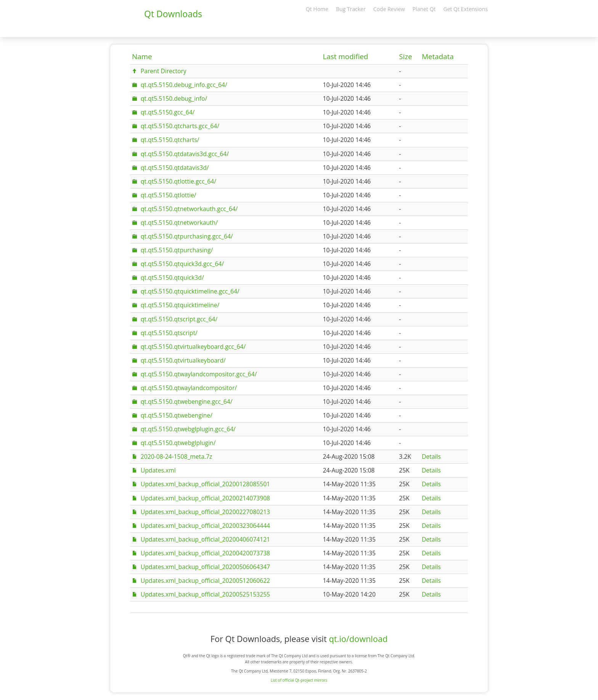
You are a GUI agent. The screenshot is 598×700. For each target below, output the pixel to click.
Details (431, 456)
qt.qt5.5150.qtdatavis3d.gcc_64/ (185, 154)
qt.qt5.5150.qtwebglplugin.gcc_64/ (188, 429)
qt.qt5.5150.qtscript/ (169, 333)
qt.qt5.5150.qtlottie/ (169, 195)
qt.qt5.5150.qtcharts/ (170, 140)
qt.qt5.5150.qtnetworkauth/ (179, 223)
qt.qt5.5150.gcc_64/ (168, 112)
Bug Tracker (351, 9)
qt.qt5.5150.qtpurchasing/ (177, 250)
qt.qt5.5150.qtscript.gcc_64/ (179, 319)
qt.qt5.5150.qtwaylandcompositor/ (189, 388)
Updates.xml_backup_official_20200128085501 (205, 484)
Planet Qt (424, 9)
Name (142, 56)
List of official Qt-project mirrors (299, 680)
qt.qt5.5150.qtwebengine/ (177, 415)
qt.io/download (358, 639)
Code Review (389, 9)
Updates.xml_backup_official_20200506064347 (205, 567)
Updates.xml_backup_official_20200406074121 (205, 539)
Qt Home (317, 9)
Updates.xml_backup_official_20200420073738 (205, 553)
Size (405, 56)
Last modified (345, 56)
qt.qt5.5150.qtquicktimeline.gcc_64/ (190, 291)
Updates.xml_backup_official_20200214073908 (205, 498)
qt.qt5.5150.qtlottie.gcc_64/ (178, 181)
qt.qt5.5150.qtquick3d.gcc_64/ (182, 264)
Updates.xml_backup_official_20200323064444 (205, 526)
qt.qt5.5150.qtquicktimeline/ (180, 305)
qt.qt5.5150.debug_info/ (174, 98)
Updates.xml (158, 470)
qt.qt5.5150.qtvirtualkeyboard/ (183, 360)
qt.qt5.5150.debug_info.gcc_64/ (184, 85)
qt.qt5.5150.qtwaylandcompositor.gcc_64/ (199, 374)
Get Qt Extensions (465, 9)
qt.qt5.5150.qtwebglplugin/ (178, 443)
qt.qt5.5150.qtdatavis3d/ (175, 168)
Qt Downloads (173, 14)
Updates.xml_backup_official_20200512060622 (205, 581)
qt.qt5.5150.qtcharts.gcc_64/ (180, 126)
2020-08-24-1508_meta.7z (177, 456)
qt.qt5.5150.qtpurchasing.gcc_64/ (187, 236)
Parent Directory (164, 71)
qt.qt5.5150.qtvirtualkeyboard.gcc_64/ (193, 347)
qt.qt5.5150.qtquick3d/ (172, 277)
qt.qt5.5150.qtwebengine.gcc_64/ (187, 402)
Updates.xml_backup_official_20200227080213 (205, 512)
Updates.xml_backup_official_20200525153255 (205, 594)
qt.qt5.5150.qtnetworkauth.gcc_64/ (189, 209)
